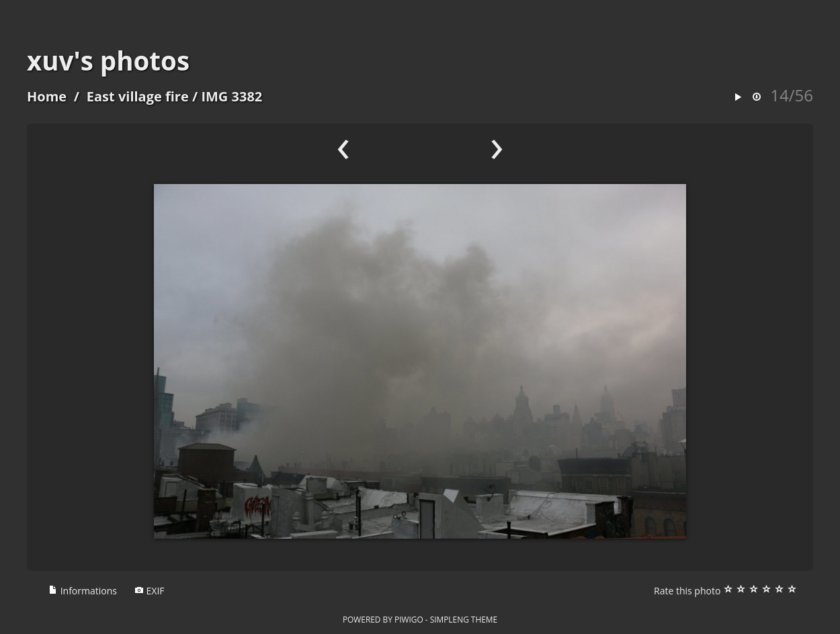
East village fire (138, 96)
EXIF (150, 591)
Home (47, 96)
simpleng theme (464, 619)
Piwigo (409, 619)
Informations (83, 591)
